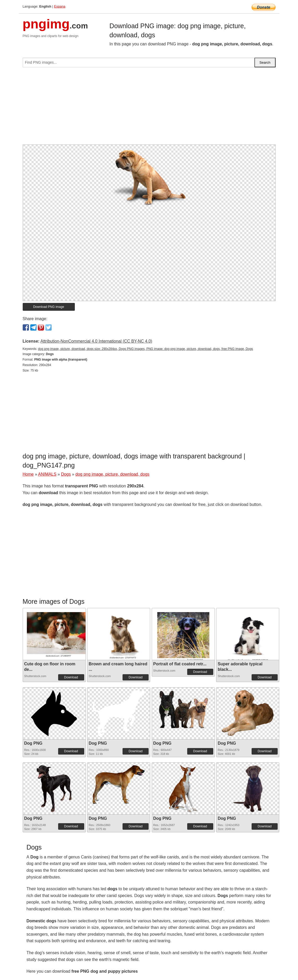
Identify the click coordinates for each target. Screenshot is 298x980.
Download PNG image (49, 307)
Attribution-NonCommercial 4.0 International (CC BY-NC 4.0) (96, 341)
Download (71, 677)
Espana (60, 6)
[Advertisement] (149, 108)
